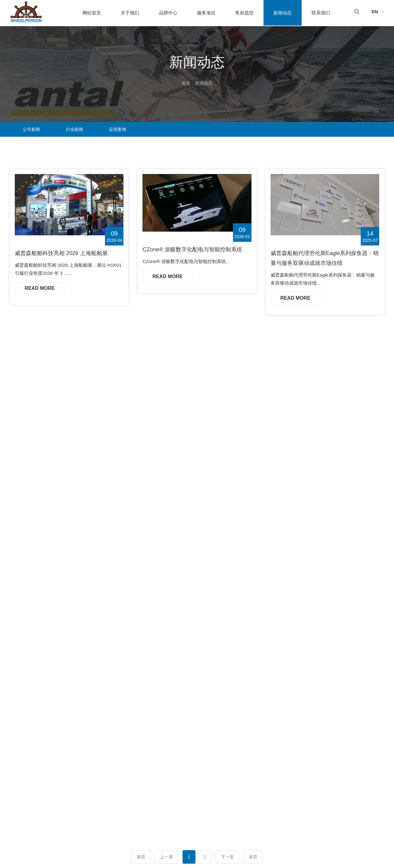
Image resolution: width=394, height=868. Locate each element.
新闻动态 (283, 13)
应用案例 (118, 129)
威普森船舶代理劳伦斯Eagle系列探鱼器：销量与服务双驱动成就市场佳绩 (322, 258)
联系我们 (321, 13)
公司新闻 (31, 129)
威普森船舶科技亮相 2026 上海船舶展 (62, 253)
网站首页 (92, 13)
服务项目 (206, 13)
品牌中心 (168, 13)
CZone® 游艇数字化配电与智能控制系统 (193, 249)
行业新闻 (74, 129)
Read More (40, 288)
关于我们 (130, 13)
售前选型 (244, 13)
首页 (186, 83)
